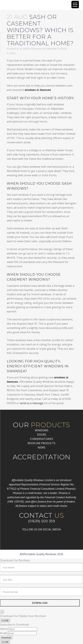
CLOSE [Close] (5, 621)
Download (6, 638)
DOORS (42, 435)
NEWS (41, 447)
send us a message (32, 403)
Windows (37, 49)
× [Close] (2, 612)
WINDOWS (42, 430)
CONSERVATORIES (42, 439)
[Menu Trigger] (75, 5)
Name (4, 629)
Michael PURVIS (57, 49)
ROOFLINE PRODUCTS (41, 443)
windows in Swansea (38, 90)
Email (3, 633)
